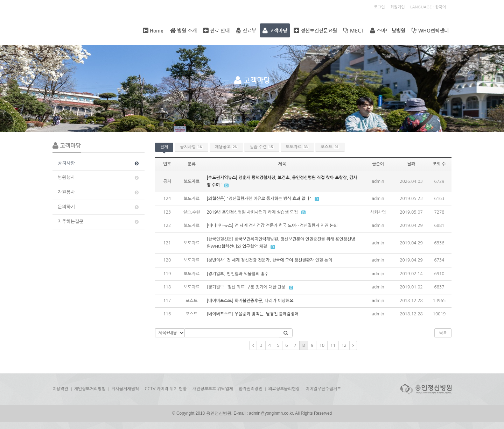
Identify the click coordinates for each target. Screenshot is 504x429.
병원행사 (99, 178)
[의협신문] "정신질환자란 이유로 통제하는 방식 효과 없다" (259, 199)
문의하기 (99, 207)
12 (344, 345)
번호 (167, 164)
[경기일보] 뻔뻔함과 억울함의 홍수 (238, 274)
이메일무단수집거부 (323, 389)
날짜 (411, 164)
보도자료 (297, 147)
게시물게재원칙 (125, 389)
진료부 (246, 30)
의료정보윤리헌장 (284, 389)
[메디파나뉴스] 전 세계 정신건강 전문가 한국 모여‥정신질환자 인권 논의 (272, 226)
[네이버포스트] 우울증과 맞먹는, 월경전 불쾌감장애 (253, 314)
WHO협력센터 (430, 30)
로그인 (380, 7)
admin (378, 181)
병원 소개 (183, 30)
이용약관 (60, 389)
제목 (282, 164)
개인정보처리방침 (90, 389)
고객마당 (275, 30)
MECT (353, 30)
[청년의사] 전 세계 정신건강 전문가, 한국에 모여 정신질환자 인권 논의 (269, 260)
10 (322, 345)
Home (153, 30)
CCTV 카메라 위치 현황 (166, 389)
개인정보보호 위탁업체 (213, 389)
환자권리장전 (251, 389)
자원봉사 (99, 192)
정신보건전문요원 (315, 30)
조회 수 (439, 164)
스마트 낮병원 (388, 30)
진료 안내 (216, 30)
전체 (164, 147)
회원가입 (397, 7)
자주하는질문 (99, 222)
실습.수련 (262, 147)
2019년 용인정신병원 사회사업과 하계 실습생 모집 (252, 212)
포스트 (330, 147)
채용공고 (226, 147)
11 (333, 345)
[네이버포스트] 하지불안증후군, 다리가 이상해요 (250, 301)
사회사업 (378, 212)
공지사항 (99, 163)
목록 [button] (443, 333)
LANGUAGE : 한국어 (428, 7)
